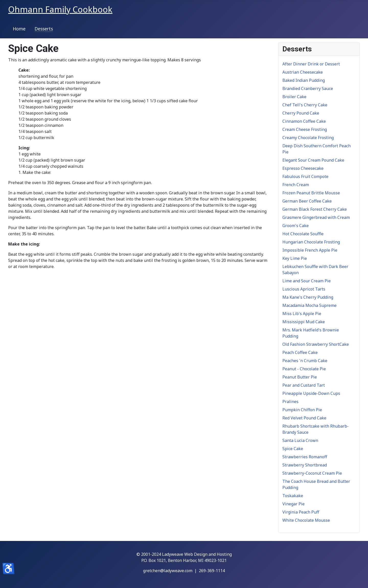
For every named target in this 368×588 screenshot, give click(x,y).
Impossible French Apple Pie (310, 250)
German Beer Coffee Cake (307, 201)
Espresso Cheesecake (303, 168)
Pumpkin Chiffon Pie (302, 410)
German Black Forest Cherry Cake (315, 209)
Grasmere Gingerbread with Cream (316, 217)
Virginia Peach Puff (301, 512)
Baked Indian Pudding (304, 80)
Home (19, 29)
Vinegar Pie (294, 504)
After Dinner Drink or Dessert (311, 64)
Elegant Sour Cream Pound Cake (313, 160)
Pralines (290, 402)
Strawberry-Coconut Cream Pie (312, 473)
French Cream (296, 185)
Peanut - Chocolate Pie (304, 369)
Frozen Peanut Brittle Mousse (311, 193)
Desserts (44, 29)
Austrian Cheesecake (303, 72)
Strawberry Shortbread (305, 465)
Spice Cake (293, 449)
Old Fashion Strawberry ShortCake (316, 344)
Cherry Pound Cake (301, 113)
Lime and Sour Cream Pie (307, 281)
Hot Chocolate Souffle (303, 234)
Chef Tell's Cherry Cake (305, 105)
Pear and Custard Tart (304, 385)
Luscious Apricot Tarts (304, 289)
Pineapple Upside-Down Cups (311, 393)
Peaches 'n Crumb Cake (305, 361)
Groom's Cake (296, 226)
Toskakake (293, 496)
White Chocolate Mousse (306, 520)
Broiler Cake (294, 97)
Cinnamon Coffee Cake (304, 121)
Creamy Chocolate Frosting (308, 138)
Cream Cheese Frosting (305, 129)
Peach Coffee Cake (300, 352)
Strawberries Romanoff (305, 457)
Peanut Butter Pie (300, 377)
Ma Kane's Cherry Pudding (308, 297)
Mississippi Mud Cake (304, 322)
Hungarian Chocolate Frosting (311, 242)
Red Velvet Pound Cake (304, 418)
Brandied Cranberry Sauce (308, 88)
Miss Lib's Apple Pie (302, 314)
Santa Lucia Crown (300, 440)
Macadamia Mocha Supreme (309, 305)
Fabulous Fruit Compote (305, 176)
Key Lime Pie (295, 258)
